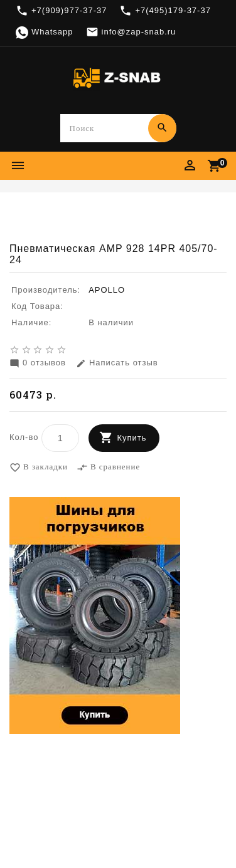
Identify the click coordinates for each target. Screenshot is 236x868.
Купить (131, 438)
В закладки (39, 468)
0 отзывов (38, 364)
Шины (124, 211)
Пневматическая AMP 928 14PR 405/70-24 (118, 223)
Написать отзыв (117, 364)
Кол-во (24, 438)
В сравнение (108, 468)
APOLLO (107, 290)
